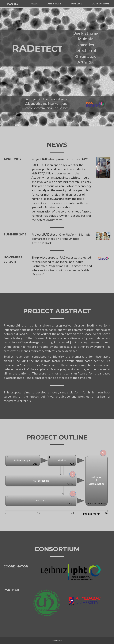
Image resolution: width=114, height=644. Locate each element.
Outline (75, 15)
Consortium (99, 15)
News (33, 15)
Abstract (53, 15)
